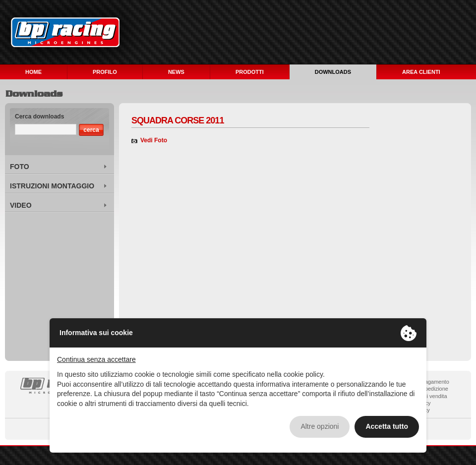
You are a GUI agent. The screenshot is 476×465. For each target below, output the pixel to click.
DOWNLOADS (333, 72)
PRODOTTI (250, 72)
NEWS (176, 72)
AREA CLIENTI (421, 72)
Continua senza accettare (96, 359)
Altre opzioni (320, 426)
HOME (33, 72)
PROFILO (105, 72)
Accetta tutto (387, 426)
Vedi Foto (154, 140)
